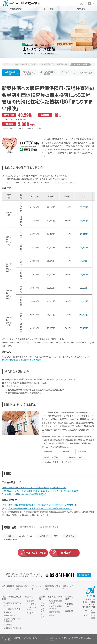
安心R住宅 (8, 625)
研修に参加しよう (38, 587)
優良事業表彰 (55, 612)
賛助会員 (43, 616)
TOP (6, 64)
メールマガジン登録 (32, 553)
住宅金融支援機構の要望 (55, 607)
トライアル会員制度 (32, 608)
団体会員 (43, 610)
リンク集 (7, 640)
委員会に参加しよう (23, 587)
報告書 (52, 615)
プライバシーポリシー (31, 638)
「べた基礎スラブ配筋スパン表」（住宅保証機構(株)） (24, 494)
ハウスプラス (85, 73)
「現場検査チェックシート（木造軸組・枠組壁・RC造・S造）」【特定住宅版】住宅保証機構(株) (41, 491)
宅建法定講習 (69, 598)
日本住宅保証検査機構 (47, 73)
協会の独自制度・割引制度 (25, 64)
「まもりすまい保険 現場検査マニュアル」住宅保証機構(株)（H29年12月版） (34, 487)
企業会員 (43, 604)
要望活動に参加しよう (53, 587)
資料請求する (84, 575)
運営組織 (30, 601)
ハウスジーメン (67, 73)
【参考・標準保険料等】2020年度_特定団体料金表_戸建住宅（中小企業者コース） (43, 505)
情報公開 (69, 611)
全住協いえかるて (10, 616)
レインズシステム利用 (12, 609)
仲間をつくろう (68, 587)
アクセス (30, 613)
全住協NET (8, 612)
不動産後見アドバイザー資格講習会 (13, 620)
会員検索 (42, 598)
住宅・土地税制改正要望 (56, 602)
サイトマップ (6, 638)
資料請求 (60, 553)
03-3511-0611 (62, 575)
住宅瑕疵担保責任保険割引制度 (55, 64)
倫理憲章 (17, 638)
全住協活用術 (8, 586)
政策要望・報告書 (55, 596)
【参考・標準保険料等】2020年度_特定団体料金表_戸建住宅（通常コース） (40, 508)
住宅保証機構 (10, 73)
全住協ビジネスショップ (13, 628)
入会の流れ (31, 604)
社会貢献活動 (69, 605)
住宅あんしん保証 (28, 73)
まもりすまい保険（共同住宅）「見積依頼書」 (23, 360)
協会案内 (29, 596)
